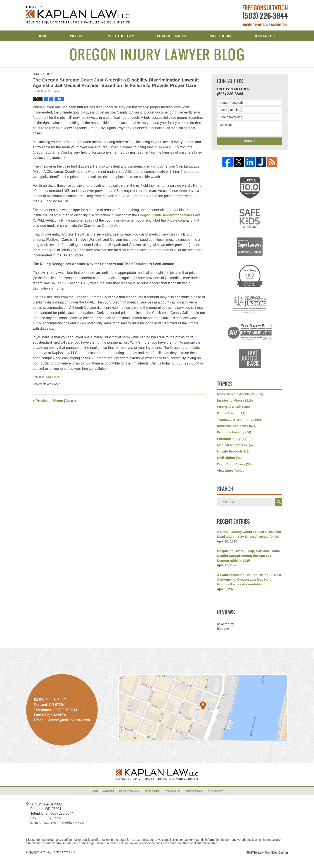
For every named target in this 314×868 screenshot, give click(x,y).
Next (71, 401)
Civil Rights (53, 377)
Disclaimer (152, 791)
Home (42, 36)
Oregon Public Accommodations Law (169, 215)
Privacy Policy (129, 791)
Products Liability (234, 432)
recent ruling (168, 147)
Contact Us (264, 36)
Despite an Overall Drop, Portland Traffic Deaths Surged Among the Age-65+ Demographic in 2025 (248, 556)
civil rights (191, 348)
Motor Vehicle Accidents (240, 394)
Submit (250, 141)
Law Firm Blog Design (267, 853)
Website (77, 36)
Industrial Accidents (236, 426)
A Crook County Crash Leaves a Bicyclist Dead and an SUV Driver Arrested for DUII (249, 534)
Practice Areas (172, 36)
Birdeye (223, 628)
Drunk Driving (231, 413)
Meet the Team (121, 36)
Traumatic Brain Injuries (239, 420)
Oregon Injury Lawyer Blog (78, 15)
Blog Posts (215, 791)
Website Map (194, 791)
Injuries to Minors (235, 400)
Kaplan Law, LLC (63, 852)
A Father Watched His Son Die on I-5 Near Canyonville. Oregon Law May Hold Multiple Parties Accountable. (249, 580)
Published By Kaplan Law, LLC (265, 16)
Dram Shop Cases (234, 464)
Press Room (220, 36)
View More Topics (231, 470)
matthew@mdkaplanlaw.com (64, 822)
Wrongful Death (233, 407)
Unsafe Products (233, 451)
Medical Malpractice (236, 445)
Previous (42, 401)
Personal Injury (232, 439)
